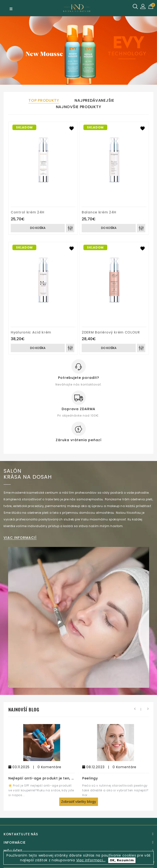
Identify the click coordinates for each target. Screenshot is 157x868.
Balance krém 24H (99, 212)
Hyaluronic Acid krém (31, 332)
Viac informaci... (91, 860)
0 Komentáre (49, 767)
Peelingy (90, 778)
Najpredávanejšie (94, 101)
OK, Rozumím (122, 860)
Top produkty (44, 101)
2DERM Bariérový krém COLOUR (111, 332)
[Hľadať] (135, 6)
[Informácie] (78, 842)
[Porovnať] (70, 228)
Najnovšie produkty (79, 107)
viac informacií (20, 538)
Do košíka (38, 228)
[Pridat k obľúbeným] (72, 128)
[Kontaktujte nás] (78, 834)
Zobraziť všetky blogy (79, 802)
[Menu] (11, 9)
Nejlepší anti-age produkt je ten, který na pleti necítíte (61, 778)
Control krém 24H (28, 212)
